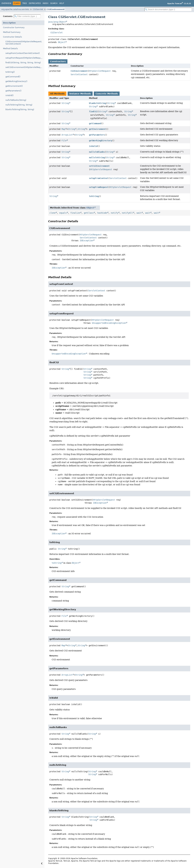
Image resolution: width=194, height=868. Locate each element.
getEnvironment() (14, 86)
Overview (6, 3)
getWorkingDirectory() (16, 81)
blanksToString (97, 103)
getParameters (97, 135)
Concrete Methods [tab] (107, 94)
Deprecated (35, 3)
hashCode (102, 213)
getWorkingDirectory (100, 141)
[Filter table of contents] (27, 16)
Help (62, 3)
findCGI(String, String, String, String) (23, 63)
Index (45, 3)
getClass (89, 213)
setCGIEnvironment (99, 166)
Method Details (10, 48)
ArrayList (67, 135)
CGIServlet (38, 9)
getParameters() (13, 91)
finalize (75, 213)
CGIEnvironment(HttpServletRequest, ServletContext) (24, 43)
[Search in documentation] (168, 9)
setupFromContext (99, 178)
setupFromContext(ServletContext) (23, 53)
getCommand (95, 123)
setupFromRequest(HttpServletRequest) (25, 58)
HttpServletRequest (100, 71)
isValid (93, 146)
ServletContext (79, 74)
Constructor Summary (14, 27)
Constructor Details (13, 37)
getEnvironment (97, 129)
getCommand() (13, 77)
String (65, 103)
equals (63, 213)
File (64, 141)
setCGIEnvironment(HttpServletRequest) (25, 67)
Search (54, 3)
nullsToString (97, 157)
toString (94, 196)
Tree (25, 3)
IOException (86, 241)
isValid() (9, 95)
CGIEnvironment (56, 9)
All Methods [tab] (57, 94)
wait (139, 213)
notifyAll (127, 213)
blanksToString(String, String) (20, 109)
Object (62, 42)
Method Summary (12, 32)
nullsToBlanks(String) (16, 100)
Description (9, 23)
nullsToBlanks (97, 152)
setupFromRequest (99, 187)
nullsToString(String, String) (19, 105)
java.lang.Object (57, 22)
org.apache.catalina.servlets (15, 9)
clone (52, 213)
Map (63, 129)
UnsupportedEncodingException (109, 323)
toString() (10, 72)
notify (114, 213)
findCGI (93, 111)
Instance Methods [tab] (80, 94)
